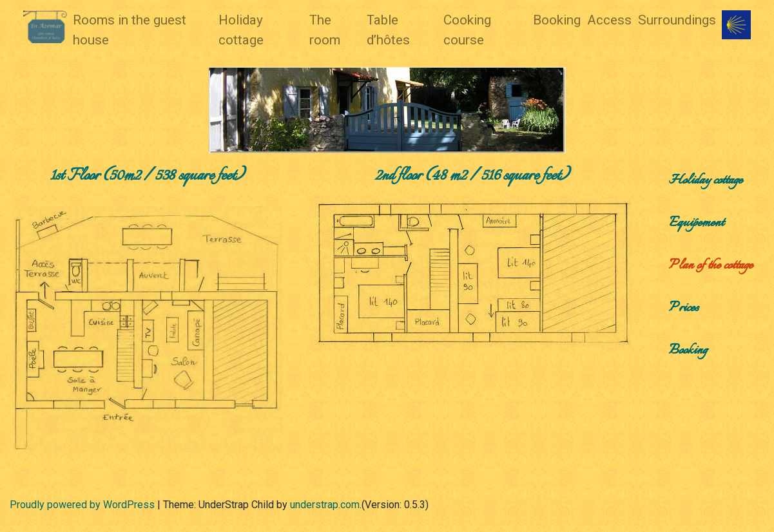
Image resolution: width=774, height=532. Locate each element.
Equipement (696, 223)
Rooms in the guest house (130, 30)
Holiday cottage (241, 30)
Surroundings (677, 20)
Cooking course (467, 30)
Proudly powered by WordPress (82, 505)
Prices (684, 308)
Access (609, 20)
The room (325, 30)
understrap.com (325, 505)
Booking (557, 20)
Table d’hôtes (388, 30)
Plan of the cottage (711, 266)
